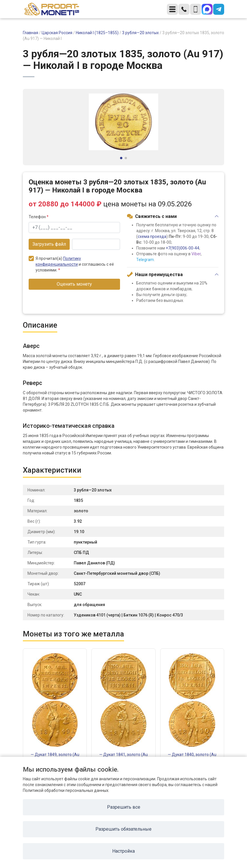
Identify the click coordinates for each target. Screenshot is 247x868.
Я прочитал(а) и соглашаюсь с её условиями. (71, 264)
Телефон (39, 217)
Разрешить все (124, 807)
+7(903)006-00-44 (183, 248)
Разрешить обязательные (123, 829)
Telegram (145, 260)
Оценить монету (74, 284)
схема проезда (152, 236)
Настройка (123, 851)
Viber (196, 254)
